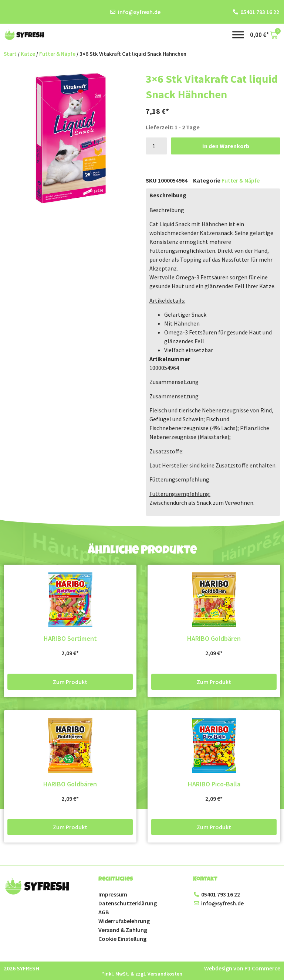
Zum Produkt (70, 682)
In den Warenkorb (226, 146)
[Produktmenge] (156, 146)
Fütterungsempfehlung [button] (179, 479)
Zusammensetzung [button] (174, 382)
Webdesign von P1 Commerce (242, 968)
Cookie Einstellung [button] (122, 939)
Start (10, 54)
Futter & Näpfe (57, 54)
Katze (28, 54)
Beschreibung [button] (167, 210)
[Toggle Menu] (238, 35)
